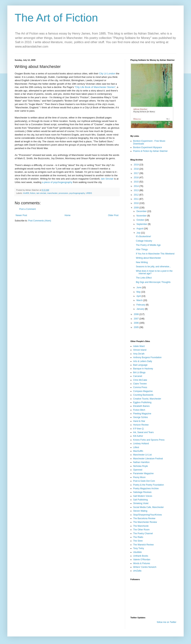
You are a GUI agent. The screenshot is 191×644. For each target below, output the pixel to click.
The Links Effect (144, 278)
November (142, 216)
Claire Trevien (140, 384)
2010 (137, 203)
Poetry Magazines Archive (146, 489)
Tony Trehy (139, 548)
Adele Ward (139, 346)
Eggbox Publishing (142, 402)
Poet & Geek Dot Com (144, 481)
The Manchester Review (145, 522)
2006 (137, 323)
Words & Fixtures (142, 563)
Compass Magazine (143, 391)
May (139, 292)
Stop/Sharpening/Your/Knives (147, 515)
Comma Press (140, 387)
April (139, 296)
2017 (137, 173)
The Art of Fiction (56, 18)
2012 (137, 195)
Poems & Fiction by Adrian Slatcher (150, 151)
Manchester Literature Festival (148, 459)
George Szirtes (140, 417)
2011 (137, 199)
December (142, 211)
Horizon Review (141, 425)
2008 (137, 314)
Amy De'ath (139, 354)
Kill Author (138, 436)
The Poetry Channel (143, 533)
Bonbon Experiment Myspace (148, 147)
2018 (137, 169)
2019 (137, 165)
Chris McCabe (140, 380)
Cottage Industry (144, 241)
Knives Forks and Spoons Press (149, 440)
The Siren (138, 541)
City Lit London (108, 74)
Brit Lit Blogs (139, 372)
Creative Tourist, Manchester (147, 399)
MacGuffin (138, 451)
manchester (52, 193)
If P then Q (138, 429)
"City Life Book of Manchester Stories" (95, 87)
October (141, 220)
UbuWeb (137, 552)
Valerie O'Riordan (142, 560)
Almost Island (140, 350)
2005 (137, 327)
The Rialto (138, 537)
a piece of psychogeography (58, 182)
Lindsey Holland (141, 444)
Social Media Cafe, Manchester (148, 507)
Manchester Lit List (142, 455)
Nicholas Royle (140, 466)
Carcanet (138, 376)
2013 (137, 190)
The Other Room (141, 530)
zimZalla (137, 571)
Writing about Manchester (148, 258)
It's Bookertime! (143, 236)
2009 (137, 208)
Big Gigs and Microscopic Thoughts (153, 282)
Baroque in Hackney (143, 369)
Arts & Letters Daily (143, 361)
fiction (33, 193)
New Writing (142, 262)
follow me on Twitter (167, 622)
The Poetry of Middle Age (148, 245)
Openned (138, 470)
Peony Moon (139, 477)
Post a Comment (27, 209)
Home (68, 215)
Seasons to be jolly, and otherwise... (153, 267)
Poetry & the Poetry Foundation (148, 485)
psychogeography (77, 193)
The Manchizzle (141, 526)
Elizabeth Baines (141, 406)
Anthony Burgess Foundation (147, 357)
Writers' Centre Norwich (145, 567)
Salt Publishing (140, 500)
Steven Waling (140, 511)
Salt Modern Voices (143, 496)
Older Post (113, 215)
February (141, 305)
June (139, 287)
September (142, 224)
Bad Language (140, 365)
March (140, 300)
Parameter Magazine (143, 473)
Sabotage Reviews (142, 492)
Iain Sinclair (107, 179)
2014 (137, 186)
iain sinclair (41, 193)
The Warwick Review (143, 545)
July (139, 233)
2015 (137, 182)
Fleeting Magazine (142, 414)
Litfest (136, 447)
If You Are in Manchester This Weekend (155, 254)
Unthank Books (141, 556)
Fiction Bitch (139, 410)
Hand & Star (139, 421)
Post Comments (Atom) (40, 221)
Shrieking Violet (141, 503)
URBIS (89, 193)
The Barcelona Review (144, 518)
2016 (137, 178)
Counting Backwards (143, 395)
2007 (137, 319)
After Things (142, 249)
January (141, 309)
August (140, 229)
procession (63, 193)
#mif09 (26, 193)
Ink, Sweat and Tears (143, 432)
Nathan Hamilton (141, 462)
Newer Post (21, 215)
